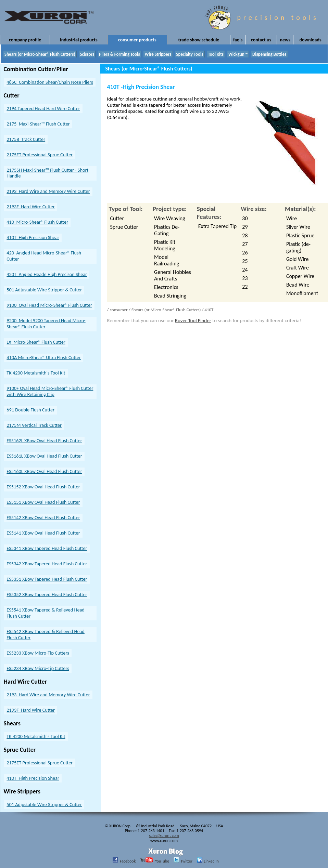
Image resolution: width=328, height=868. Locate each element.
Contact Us (261, 40)
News (285, 40)
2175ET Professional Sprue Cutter (40, 155)
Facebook (122, 861)
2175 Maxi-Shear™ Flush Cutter (38, 124)
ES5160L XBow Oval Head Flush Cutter (44, 471)
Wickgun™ (238, 54)
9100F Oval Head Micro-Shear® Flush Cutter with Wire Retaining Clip (50, 391)
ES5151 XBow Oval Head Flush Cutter (43, 502)
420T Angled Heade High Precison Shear (47, 274)
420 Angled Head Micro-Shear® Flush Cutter (44, 256)
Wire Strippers (158, 54)
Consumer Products (137, 40)
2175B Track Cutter (26, 139)
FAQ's (238, 40)
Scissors (87, 54)
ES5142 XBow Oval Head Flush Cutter (43, 517)
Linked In (206, 861)
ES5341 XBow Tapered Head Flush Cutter (47, 548)
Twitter (181, 861)
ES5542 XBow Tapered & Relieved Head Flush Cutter (46, 634)
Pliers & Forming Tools (119, 54)
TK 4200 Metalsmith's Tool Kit (36, 373)
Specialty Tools (190, 54)
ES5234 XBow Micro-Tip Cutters (38, 668)
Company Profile (25, 40)
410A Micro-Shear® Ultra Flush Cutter (44, 357)
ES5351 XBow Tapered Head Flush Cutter (47, 579)
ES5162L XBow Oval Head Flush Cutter (44, 440)
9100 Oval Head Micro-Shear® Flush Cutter (49, 305)
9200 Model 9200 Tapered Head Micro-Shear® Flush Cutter (46, 324)
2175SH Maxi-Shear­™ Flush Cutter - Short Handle (47, 173)
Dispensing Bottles (269, 54)
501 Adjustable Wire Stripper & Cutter (44, 290)
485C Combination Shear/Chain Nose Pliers (50, 82)
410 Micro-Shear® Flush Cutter (37, 222)
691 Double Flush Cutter (30, 410)
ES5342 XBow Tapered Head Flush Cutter (47, 564)
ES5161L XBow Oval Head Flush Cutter (44, 456)
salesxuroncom (164, 836)
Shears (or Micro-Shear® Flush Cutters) (40, 54)
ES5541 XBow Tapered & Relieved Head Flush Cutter (46, 613)
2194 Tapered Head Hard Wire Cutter (43, 108)
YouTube (153, 861)
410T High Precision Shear (33, 237)
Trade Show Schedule (199, 40)
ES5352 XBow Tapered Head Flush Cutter (47, 594)
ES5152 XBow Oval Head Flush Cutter (43, 487)
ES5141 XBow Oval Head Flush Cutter (43, 533)
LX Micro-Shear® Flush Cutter (36, 342)
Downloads (311, 40)
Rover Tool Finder (193, 320)
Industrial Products (79, 40)
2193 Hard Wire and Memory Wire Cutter (48, 191)
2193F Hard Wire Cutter (31, 207)
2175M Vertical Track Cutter (34, 425)
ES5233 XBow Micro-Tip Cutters (38, 653)
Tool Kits (216, 54)
